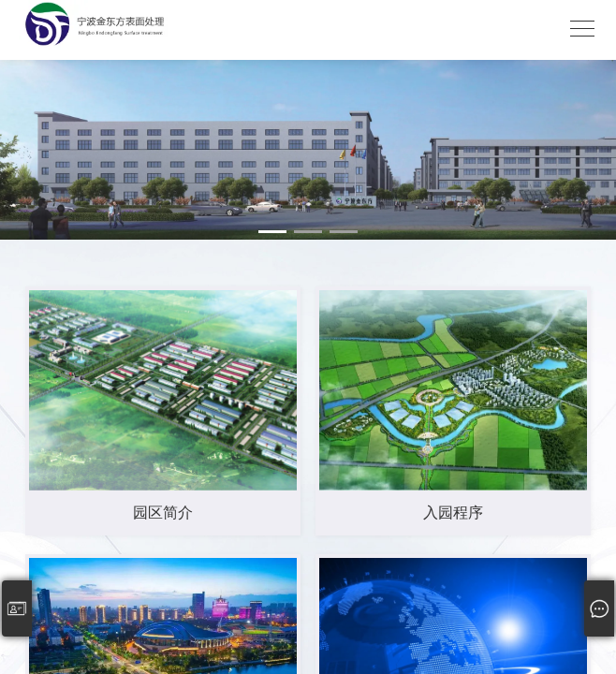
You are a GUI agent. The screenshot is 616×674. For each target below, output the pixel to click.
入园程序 (453, 513)
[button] (272, 232)
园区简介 (163, 513)
